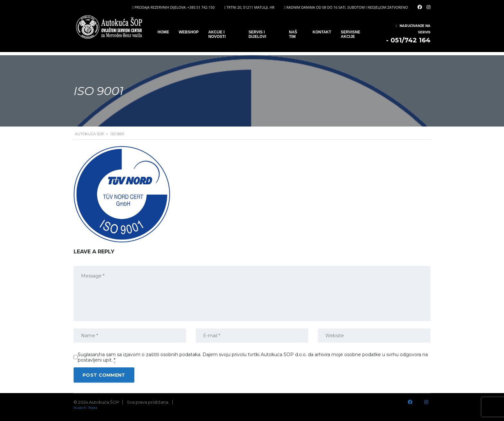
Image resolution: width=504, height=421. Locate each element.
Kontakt (322, 32)
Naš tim (293, 34)
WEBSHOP (189, 32)
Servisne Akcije (350, 34)
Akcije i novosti (217, 34)
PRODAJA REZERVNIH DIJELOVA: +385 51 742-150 (174, 7)
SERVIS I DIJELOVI (257, 34)
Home (163, 32)
